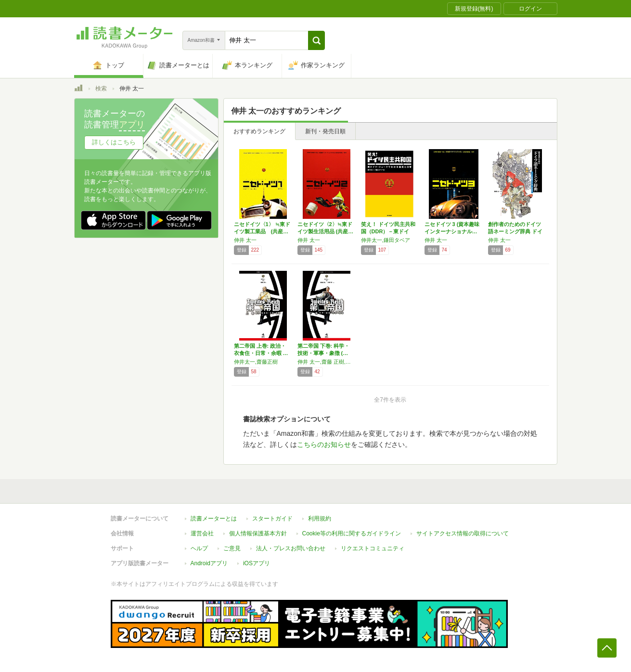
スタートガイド (272, 519)
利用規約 (320, 519)
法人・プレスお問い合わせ (291, 548)
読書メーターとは (214, 519)
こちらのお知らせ (324, 444)
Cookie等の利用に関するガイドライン (352, 533)
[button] (316, 40)
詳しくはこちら (114, 142)
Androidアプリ (209, 563)
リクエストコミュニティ (373, 548)
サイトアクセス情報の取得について (463, 533)
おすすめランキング (259, 131)
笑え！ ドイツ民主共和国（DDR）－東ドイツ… (388, 231)
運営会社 (202, 533)
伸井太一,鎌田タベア (386, 240)
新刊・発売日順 (325, 131)
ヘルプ (199, 548)
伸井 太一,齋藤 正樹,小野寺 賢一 (327, 362)
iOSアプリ (257, 563)
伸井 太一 (245, 240)
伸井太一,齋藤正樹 (256, 362)
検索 (101, 89)
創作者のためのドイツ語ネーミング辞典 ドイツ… (515, 231)
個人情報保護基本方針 (258, 533)
